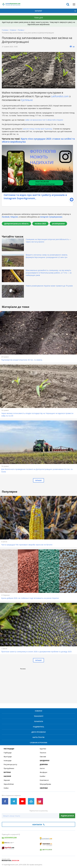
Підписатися (67, 816)
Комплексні (44, 780)
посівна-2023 (40, 224)
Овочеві (43, 757)
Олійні (6, 788)
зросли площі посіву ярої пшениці (37, 129)
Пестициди (9, 749)
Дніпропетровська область (16, 224)
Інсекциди (8, 761)
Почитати (39, 721)
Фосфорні (43, 772)
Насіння (7, 776)
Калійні (42, 776)
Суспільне (26, 100)
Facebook (6, 217)
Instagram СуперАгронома (51, 217)
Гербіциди (8, 753)
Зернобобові (9, 784)
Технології (39, 716)
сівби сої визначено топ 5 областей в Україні (44, 120)
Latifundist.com (60, 96)
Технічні (43, 753)
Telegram (14, 217)
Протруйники (9, 768)
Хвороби (44, 788)
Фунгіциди (8, 757)
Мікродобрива (45, 784)
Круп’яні (43, 749)
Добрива (44, 764)
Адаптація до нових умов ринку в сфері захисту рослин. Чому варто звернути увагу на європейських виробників (38, 23)
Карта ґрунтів (38, 737)
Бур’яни (7, 772)
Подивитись (38, 727)
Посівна (21, 30)
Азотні (42, 768)
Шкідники (45, 761)
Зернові (7, 780)
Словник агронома (39, 743)
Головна (5, 30)
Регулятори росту (10, 764)
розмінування (58, 224)
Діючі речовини (39, 732)
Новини (13, 30)
